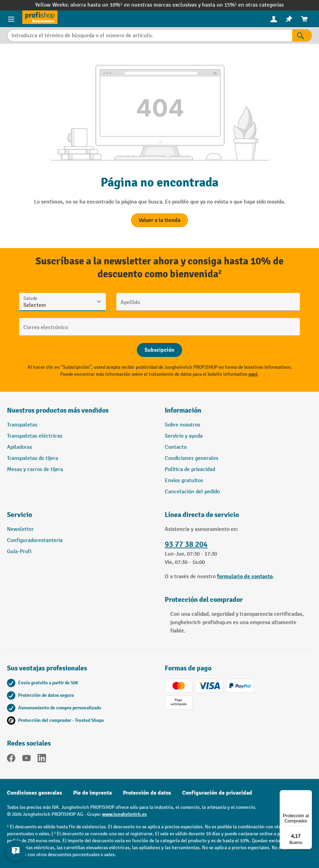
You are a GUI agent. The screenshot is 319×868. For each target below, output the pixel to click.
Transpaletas (22, 425)
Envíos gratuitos (184, 481)
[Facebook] (11, 759)
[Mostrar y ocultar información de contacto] (16, 851)
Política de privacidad (190, 469)
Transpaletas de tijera (33, 458)
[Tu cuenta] (274, 19)
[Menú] (308, 794)
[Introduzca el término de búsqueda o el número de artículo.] (150, 35)
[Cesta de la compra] (304, 19)
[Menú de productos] (11, 19)
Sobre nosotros (182, 425)
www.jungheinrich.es (124, 814)
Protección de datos (147, 793)
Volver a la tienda (159, 220)
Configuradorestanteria (35, 540)
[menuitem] (274, 19)
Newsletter (20, 529)
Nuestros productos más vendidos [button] (58, 410)
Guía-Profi (19, 552)
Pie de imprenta (92, 793)
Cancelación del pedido (192, 492)
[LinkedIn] (42, 759)
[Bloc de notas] (289, 19)
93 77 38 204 (186, 544)
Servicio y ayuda (184, 436)
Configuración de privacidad (217, 793)
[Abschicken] (159, 350)
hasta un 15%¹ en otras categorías (243, 5)
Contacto (176, 447)
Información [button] (183, 410)
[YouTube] (26, 759)
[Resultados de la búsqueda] (302, 35)
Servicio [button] (20, 515)
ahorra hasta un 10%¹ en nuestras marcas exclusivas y (136, 5)
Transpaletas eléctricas (35, 436)
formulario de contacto (245, 576)
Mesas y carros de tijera (35, 469)
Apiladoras (20, 447)
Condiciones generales (192, 458)
